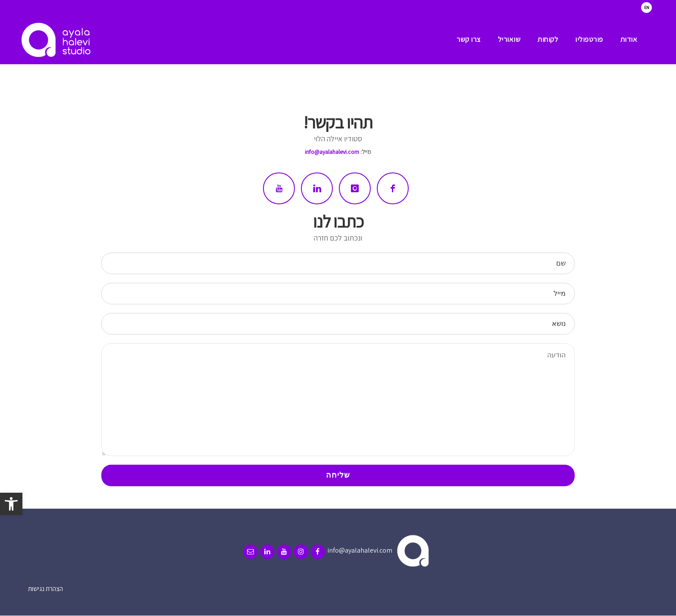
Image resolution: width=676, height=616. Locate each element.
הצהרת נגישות (45, 589)
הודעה (338, 400)
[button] (11, 504)
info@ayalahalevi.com (332, 152)
